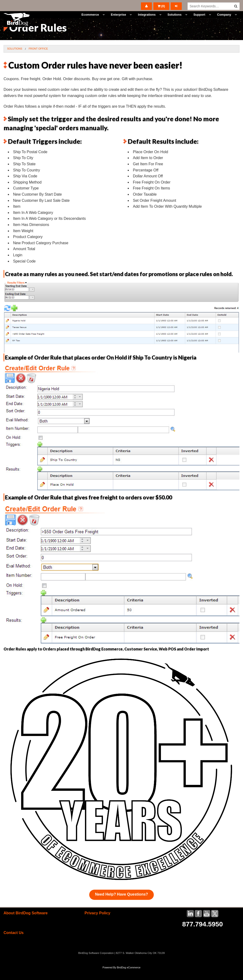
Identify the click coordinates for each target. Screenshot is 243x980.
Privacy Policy (97, 924)
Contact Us (14, 943)
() (161, 6)
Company (224, 20)
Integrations (147, 20)
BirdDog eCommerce (129, 978)
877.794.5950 (203, 935)
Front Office (38, 59)
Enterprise (118, 20)
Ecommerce (90, 20)
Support (199, 20)
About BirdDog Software (26, 924)
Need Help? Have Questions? (121, 905)
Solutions (175, 20)
